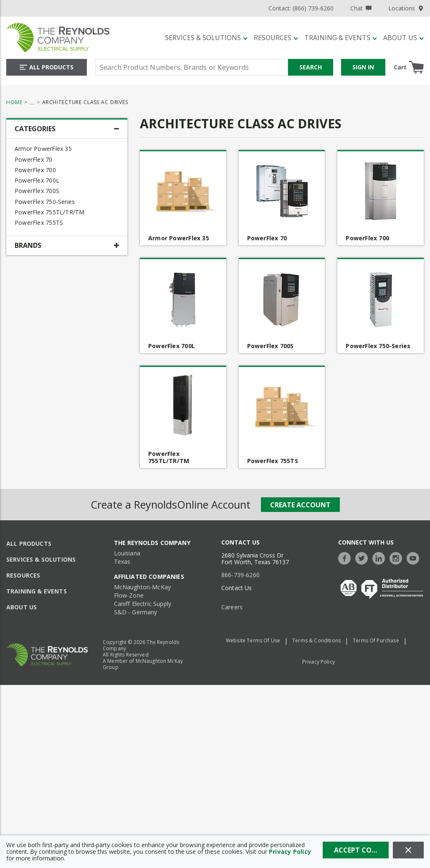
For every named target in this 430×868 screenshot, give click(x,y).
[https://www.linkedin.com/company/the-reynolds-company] (381, 557)
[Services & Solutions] (206, 38)
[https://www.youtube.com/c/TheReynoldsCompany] (415, 557)
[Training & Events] (341, 38)
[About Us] (403, 38)
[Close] (408, 850)
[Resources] (276, 38)
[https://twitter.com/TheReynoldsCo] (364, 557)
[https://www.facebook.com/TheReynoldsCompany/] (347, 557)
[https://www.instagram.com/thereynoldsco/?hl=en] (398, 557)
